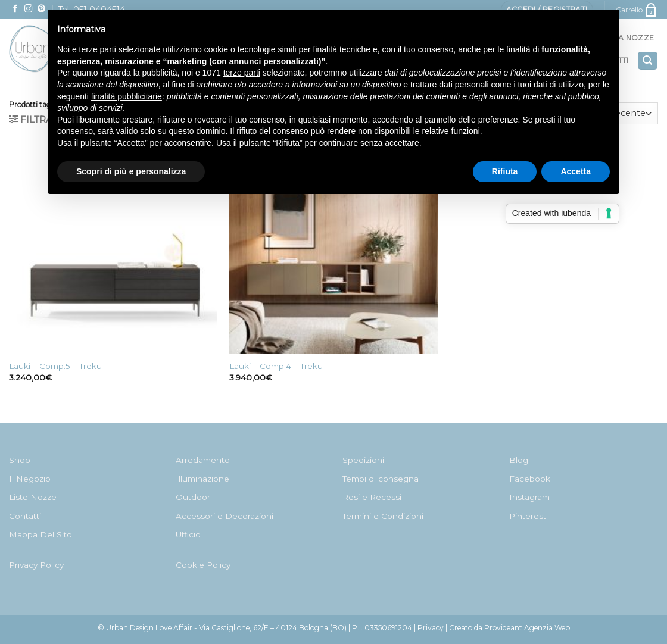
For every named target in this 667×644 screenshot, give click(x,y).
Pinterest (528, 516)
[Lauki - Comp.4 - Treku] (333, 249)
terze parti (242, 73)
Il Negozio (30, 479)
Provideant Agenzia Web (527, 628)
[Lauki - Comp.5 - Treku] (113, 249)
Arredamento (203, 460)
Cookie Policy (203, 565)
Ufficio (188, 534)
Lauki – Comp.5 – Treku (55, 366)
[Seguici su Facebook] (15, 9)
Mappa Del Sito (40, 534)
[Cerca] (648, 61)
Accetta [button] (576, 171)
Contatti (25, 516)
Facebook (530, 479)
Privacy (431, 628)
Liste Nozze (33, 497)
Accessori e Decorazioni (225, 516)
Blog (519, 460)
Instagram (529, 497)
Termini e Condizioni (383, 516)
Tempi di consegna (381, 479)
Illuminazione (202, 479)
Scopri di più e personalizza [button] (131, 171)
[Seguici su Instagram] (29, 9)
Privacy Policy (36, 565)
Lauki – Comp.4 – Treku (276, 366)
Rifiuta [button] (505, 171)
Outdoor (193, 497)
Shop (20, 460)
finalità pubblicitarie (127, 96)
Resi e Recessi (372, 497)
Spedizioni (363, 460)
